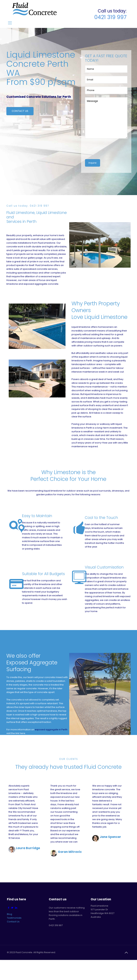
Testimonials (14, 918)
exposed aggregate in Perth (51, 729)
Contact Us (13, 922)
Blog (9, 914)
